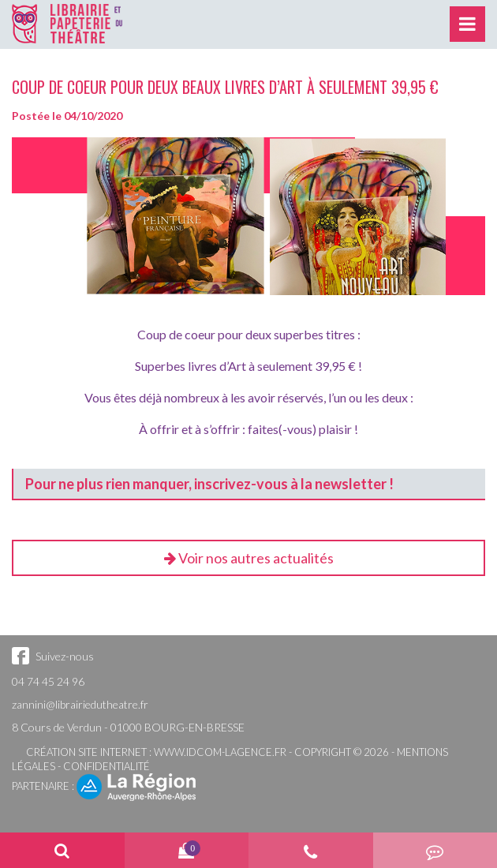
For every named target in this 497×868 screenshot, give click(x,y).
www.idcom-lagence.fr (220, 752)
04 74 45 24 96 (48, 681)
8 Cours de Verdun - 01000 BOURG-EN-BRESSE (128, 727)
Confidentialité (106, 766)
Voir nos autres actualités (249, 558)
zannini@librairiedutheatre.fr (80, 704)
